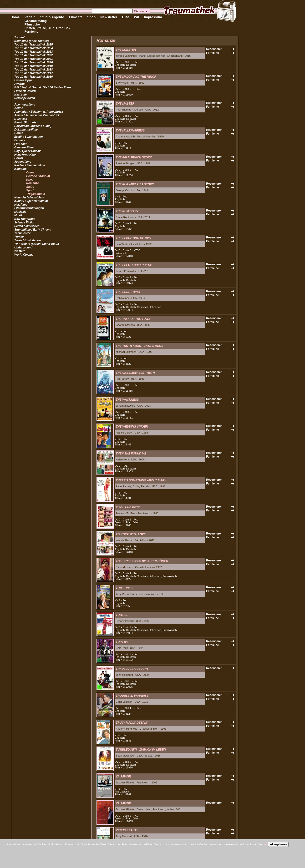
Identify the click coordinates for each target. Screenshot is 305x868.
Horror (19, 158)
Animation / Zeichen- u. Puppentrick (39, 112)
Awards (19, 84)
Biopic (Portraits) (26, 122)
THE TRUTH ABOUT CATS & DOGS (140, 346)
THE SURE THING (128, 292)
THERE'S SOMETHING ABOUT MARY (141, 480)
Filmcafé (76, 17)
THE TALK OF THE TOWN (133, 319)
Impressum (153, 17)
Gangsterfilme (24, 147)
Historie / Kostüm (38, 176)
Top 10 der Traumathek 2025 (33, 45)
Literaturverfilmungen (29, 208)
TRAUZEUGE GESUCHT (132, 669)
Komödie (20, 169)
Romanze (33, 183)
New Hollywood (25, 219)
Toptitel (19, 37)
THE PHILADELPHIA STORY (135, 184)
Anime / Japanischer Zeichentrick (37, 115)
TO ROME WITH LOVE (131, 534)
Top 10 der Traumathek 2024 (33, 48)
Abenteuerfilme (25, 105)
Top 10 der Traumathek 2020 (33, 62)
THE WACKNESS (127, 400)
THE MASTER (125, 104)
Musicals (20, 212)
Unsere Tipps (23, 80)
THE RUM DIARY (127, 211)
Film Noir (20, 144)
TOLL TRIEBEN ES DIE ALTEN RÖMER (142, 561)
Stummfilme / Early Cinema (33, 230)
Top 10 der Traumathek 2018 (33, 70)
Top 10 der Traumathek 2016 (33, 77)
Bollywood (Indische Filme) (33, 126)
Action (19, 108)
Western (20, 251)
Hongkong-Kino (25, 155)
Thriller (19, 237)
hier (265, 844)
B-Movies (21, 119)
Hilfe (126, 17)
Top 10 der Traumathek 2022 (33, 55)
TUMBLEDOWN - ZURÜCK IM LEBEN (141, 750)
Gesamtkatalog (36, 21)
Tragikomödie (36, 194)
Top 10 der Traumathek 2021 (33, 59)
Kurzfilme (21, 205)
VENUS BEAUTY (127, 830)
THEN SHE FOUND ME (131, 454)
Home (15, 17)
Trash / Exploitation (28, 240)
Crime (30, 172)
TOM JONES (124, 588)
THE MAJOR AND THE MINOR (136, 77)
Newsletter (109, 17)
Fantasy (20, 140)
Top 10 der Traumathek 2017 (33, 73)
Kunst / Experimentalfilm (31, 201)
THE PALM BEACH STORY (134, 157)
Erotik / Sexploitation (28, 137)
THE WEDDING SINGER (132, 427)
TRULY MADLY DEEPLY (132, 723)
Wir (137, 17)
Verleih (30, 17)
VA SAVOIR (123, 777)
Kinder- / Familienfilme (30, 165)
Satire (30, 187)
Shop (91, 17)
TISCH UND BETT (128, 507)
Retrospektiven (25, 98)
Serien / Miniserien (27, 226)
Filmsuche (32, 24)
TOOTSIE (122, 615)
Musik (18, 215)
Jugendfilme (23, 162)
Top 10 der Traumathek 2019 (33, 66)
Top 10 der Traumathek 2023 (33, 52)
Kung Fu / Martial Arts (29, 197)
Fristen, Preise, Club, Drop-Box (47, 28)
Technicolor (22, 233)
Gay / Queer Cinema (28, 151)
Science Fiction (25, 222)
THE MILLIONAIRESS (130, 131)
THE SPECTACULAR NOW (134, 265)
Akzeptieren (278, 844)
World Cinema (24, 255)
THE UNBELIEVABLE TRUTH (135, 373)
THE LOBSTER (126, 50)
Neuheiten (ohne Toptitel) (31, 41)
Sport (30, 190)
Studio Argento (52, 17)
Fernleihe (31, 32)
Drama (19, 133)
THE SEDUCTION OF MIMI (133, 238)
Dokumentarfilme (26, 130)
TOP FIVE (122, 642)
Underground (23, 247)
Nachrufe (20, 95)
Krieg (30, 180)
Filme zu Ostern (25, 91)
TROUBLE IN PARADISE (132, 696)
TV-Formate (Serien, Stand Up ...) (37, 244)
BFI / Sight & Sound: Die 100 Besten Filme (43, 87)
